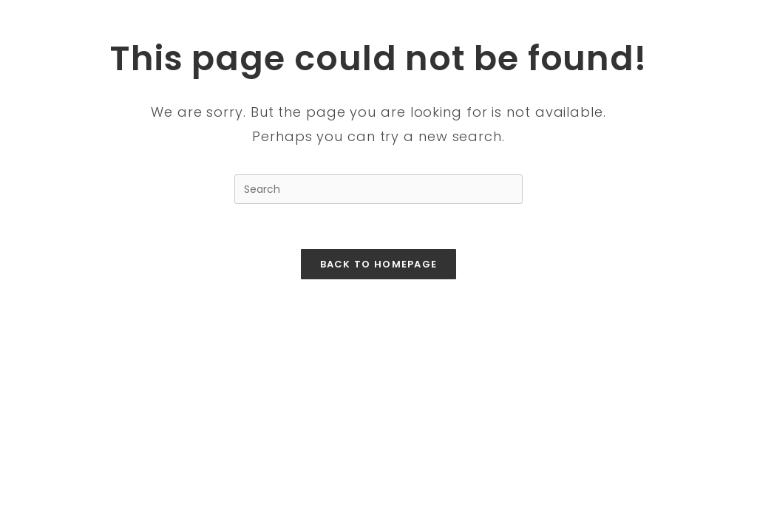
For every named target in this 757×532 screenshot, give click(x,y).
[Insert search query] (378, 189)
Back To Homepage (379, 264)
